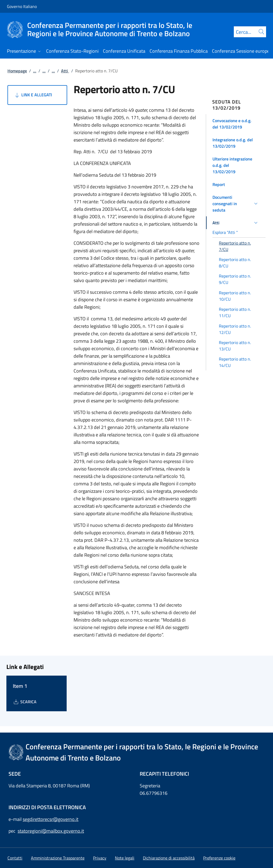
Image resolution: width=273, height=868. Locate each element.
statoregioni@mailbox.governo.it (51, 831)
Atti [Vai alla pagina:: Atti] (65, 71)
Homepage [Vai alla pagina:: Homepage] (17, 71)
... (35, 71)
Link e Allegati (33, 95)
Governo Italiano (22, 6)
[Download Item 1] (25, 702)
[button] (236, 124)
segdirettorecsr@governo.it (51, 819)
